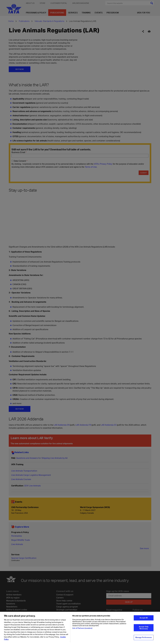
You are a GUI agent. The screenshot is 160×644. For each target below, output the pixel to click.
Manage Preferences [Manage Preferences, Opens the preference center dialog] (144, 637)
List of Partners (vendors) (82, 628)
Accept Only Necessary (144, 628)
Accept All (144, 618)
